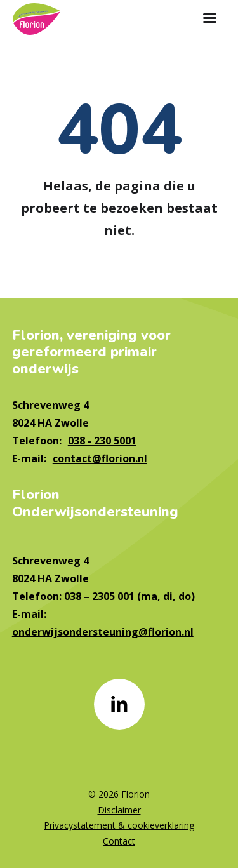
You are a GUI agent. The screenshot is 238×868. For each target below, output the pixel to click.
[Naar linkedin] (119, 704)
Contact (119, 841)
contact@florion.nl (100, 458)
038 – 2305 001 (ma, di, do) (129, 596)
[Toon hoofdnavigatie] (209, 19)
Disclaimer (119, 810)
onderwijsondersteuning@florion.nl (103, 632)
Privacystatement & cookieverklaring (119, 825)
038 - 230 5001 (102, 441)
